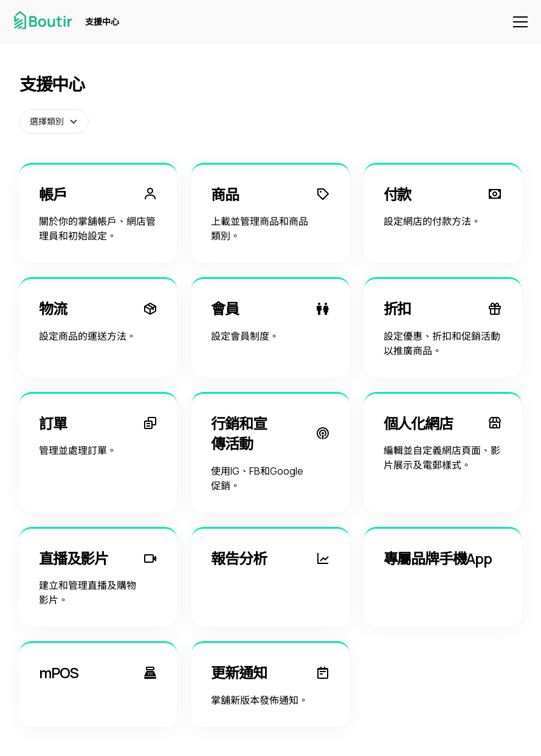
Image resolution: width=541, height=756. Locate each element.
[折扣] (443, 327)
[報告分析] (270, 577)
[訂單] (98, 452)
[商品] (270, 213)
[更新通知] (270, 684)
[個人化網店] (443, 452)
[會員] (270, 327)
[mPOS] (98, 684)
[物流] (98, 327)
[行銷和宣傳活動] (270, 452)
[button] (518, 22)
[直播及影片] (98, 577)
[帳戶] (98, 213)
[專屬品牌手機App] (443, 577)
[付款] (443, 213)
